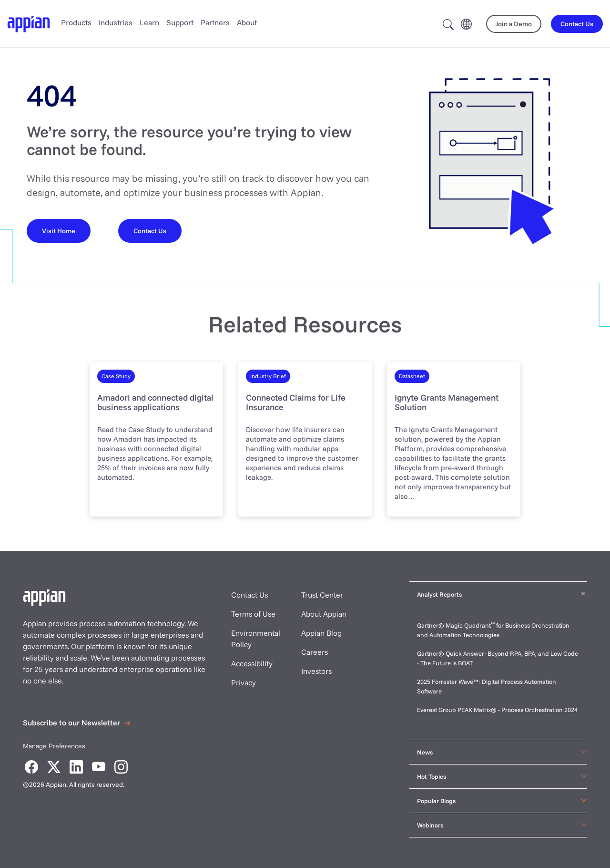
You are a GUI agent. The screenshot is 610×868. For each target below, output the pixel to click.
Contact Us (249, 595)
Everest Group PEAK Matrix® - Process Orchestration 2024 (497, 710)
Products (76, 22)
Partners (215, 22)
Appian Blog (321, 633)
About (247, 22)
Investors (316, 671)
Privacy (244, 682)
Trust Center (322, 595)
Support (180, 22)
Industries (116, 22)
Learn (149, 22)
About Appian (324, 614)
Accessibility (252, 663)
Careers (315, 652)
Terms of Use (253, 614)
